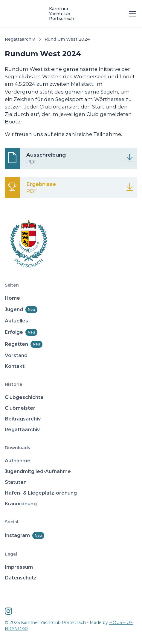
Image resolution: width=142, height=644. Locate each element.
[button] (131, 14)
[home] (65, 14)
